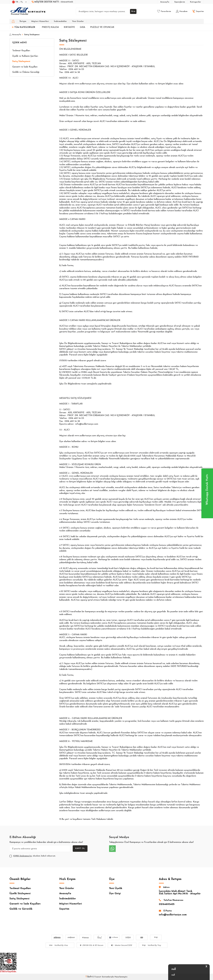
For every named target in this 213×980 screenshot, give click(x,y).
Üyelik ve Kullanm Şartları (25, 56)
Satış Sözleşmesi (21, 61)
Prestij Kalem (50, 27)
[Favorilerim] (164, 11)
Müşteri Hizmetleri (40, 21)
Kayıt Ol (80, 848)
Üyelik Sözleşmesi (20, 894)
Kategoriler (196, 2)
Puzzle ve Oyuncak (102, 27)
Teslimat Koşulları (21, 51)
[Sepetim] (198, 11)
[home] (13, 21)
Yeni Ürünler (78, 21)
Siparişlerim (180, 2)
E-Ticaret (97, 977)
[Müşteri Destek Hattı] (52, 2)
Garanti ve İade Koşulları (25, 67)
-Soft (89, 977)
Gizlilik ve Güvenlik (21, 909)
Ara (133, 11)
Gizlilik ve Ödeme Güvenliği (26, 72)
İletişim (23, 21)
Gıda (83, 27)
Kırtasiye (69, 27)
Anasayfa (165, 2)
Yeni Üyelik (116, 888)
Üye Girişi (115, 894)
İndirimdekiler (60, 21)
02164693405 (167, 904)
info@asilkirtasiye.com (173, 915)
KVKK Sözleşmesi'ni (23, 856)
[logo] (28, 11)
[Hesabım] (182, 11)
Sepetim (64, 909)
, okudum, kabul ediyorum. (33, 856)
